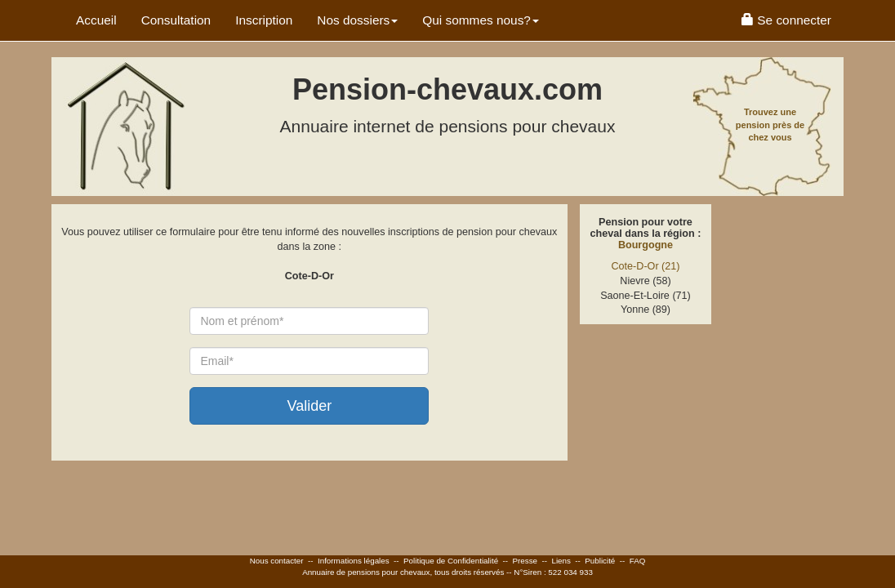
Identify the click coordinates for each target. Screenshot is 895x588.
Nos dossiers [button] (357, 20)
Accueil (96, 20)
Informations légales (354, 561)
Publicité (600, 561)
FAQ (638, 561)
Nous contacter (277, 561)
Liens (561, 561)
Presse (525, 561)
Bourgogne (646, 245)
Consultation (176, 20)
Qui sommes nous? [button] (481, 20)
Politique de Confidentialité (451, 561)
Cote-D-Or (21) (646, 266)
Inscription (264, 20)
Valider (309, 406)
